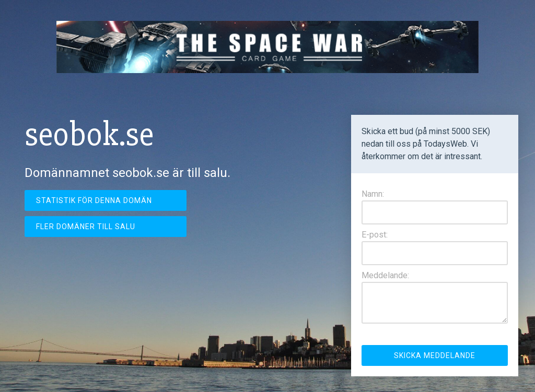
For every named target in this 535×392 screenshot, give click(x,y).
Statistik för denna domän (94, 200)
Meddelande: (385, 275)
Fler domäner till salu (86, 227)
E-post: (375, 235)
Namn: (373, 194)
